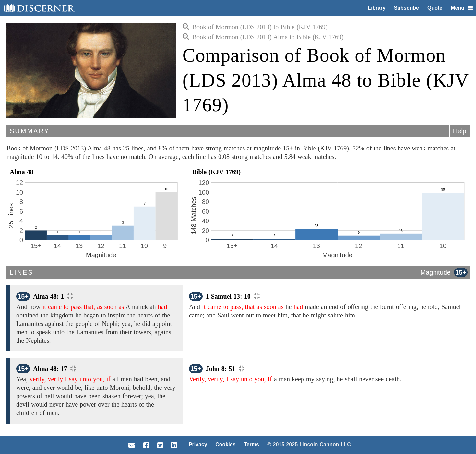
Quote (435, 8)
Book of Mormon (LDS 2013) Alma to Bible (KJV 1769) (263, 37)
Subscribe (406, 8)
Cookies (225, 444)
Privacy (198, 444)
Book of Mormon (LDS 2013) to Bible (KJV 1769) (255, 27)
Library (376, 8)
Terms (251, 444)
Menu (462, 8)
